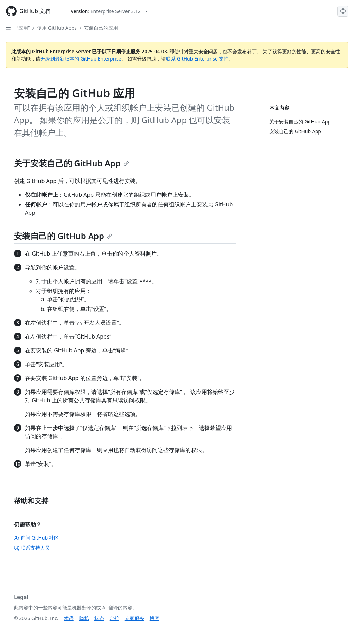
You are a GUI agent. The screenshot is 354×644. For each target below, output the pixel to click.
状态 (99, 618)
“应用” (23, 28)
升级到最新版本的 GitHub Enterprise (81, 59)
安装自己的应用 (101, 28)
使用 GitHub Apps (57, 28)
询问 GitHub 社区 (36, 538)
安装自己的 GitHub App (63, 236)
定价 (114, 618)
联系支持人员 (32, 548)
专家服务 (134, 618)
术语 (69, 618)
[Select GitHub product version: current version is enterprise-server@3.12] (109, 11)
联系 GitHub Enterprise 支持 (197, 59)
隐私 (84, 618)
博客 (155, 618)
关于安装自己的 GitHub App (71, 163)
